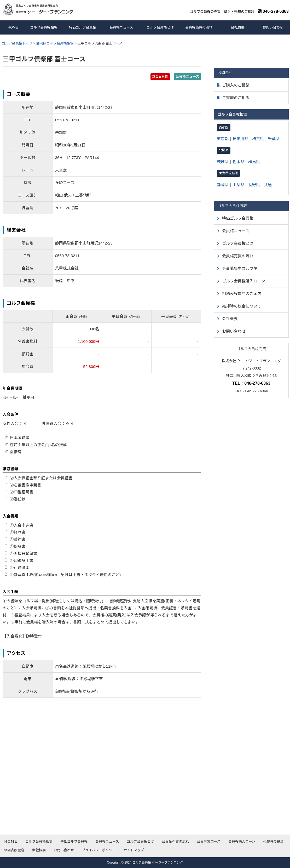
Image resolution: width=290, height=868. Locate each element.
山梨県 (238, 185)
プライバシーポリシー (99, 850)
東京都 (223, 139)
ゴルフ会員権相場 (44, 27)
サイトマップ (134, 850)
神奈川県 (240, 139)
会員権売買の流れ (199, 27)
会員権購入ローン (242, 841)
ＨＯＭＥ (11, 841)
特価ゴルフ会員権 (83, 27)
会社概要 (238, 27)
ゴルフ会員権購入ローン (243, 281)
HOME (13, 27)
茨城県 (223, 162)
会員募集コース (208, 841)
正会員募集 (160, 77)
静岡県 (223, 185)
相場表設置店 (14, 850)
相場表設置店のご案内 (242, 294)
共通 (268, 185)
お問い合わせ (273, 27)
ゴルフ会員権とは (160, 27)
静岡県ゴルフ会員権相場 (55, 43)
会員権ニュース (121, 27)
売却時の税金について (242, 306)
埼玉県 (258, 139)
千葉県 (274, 139)
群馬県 (254, 162)
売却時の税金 (273, 841)
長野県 (254, 185)
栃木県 (238, 162)
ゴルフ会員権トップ (17, 43)
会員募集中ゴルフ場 (240, 268)
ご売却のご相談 (233, 98)
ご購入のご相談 (233, 85)
